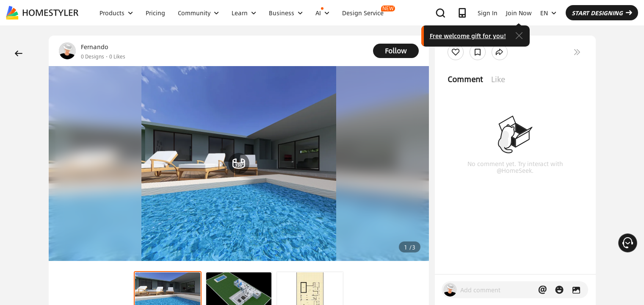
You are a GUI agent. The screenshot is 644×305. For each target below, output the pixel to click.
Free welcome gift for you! (468, 36)
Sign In (488, 13)
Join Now (519, 13)
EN (548, 13)
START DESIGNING (602, 13)
